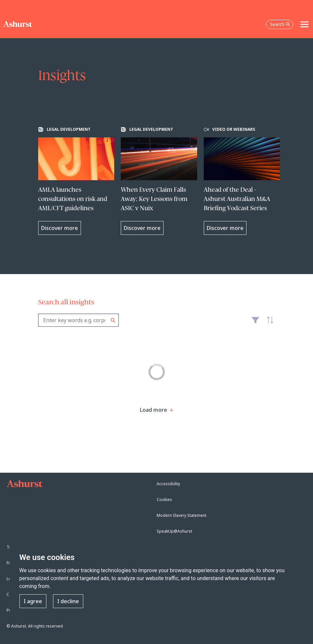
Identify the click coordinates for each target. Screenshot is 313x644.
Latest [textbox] (268, 323)
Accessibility (168, 484)
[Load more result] (154, 410)
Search (113, 320)
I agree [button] (33, 601)
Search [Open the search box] (280, 24)
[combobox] (78, 320)
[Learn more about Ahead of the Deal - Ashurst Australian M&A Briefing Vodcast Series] (242, 181)
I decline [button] (68, 601)
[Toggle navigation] (304, 24)
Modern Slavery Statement (182, 515)
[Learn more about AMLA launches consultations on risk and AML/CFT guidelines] (76, 181)
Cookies (164, 500)
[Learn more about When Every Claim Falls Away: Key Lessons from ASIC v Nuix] (159, 181)
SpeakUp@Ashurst (174, 531)
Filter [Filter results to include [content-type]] (255, 323)
